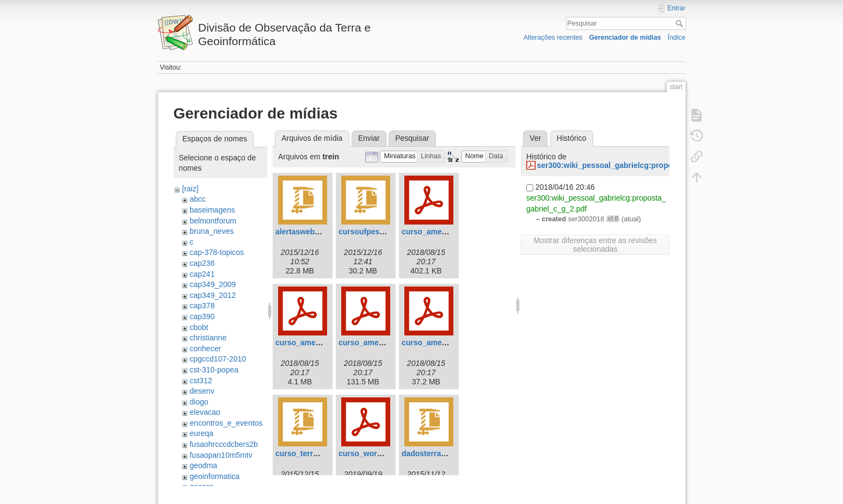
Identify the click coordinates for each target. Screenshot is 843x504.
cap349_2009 (213, 284)
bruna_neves (211, 231)
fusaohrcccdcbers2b (223, 444)
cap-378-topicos (217, 252)
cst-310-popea (214, 370)
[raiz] (190, 189)
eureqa (201, 433)
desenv (202, 391)
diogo (199, 402)
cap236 (202, 263)
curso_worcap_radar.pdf (383, 453)
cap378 (202, 306)
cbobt (199, 327)
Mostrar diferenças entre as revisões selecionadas (595, 245)
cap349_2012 (213, 295)
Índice (677, 38)
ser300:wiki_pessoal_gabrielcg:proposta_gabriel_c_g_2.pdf (645, 165)
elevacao (205, 412)
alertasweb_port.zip (311, 232)
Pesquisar (681, 23)
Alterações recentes (553, 38)
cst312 (201, 381)
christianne (208, 338)
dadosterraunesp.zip (439, 453)
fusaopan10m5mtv (221, 455)
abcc (198, 199)
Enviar (369, 138)
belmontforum (213, 221)
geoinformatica (214, 476)
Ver (535, 138)
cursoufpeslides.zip (374, 232)
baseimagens (212, 210)
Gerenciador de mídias (625, 38)
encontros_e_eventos (226, 423)
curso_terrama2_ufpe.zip (321, 453)
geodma (203, 465)
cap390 (202, 316)
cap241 (202, 274)
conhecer (205, 349)
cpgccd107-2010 (218, 359)
